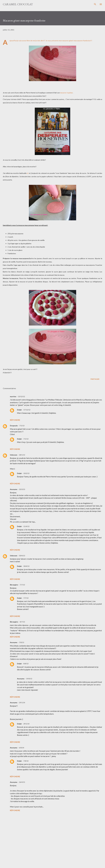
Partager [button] (95, 379)
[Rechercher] (95, 4)
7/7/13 (22, 585)
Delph (19, 410)
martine (13, 396)
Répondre (15, 420)
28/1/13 (22, 455)
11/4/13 (26, 526)
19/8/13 (29, 679)
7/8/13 (22, 642)
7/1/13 (22, 426)
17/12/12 (27, 410)
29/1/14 (22, 703)
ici (28, 173)
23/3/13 (22, 489)
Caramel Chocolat (18, 4)
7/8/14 (26, 761)
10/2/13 (26, 473)
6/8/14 (22, 748)
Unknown (14, 455)
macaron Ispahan (66, 93)
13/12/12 (21, 396)
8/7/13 (22, 622)
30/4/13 (22, 556)
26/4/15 (22, 782)
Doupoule (14, 426)
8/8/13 (26, 664)
